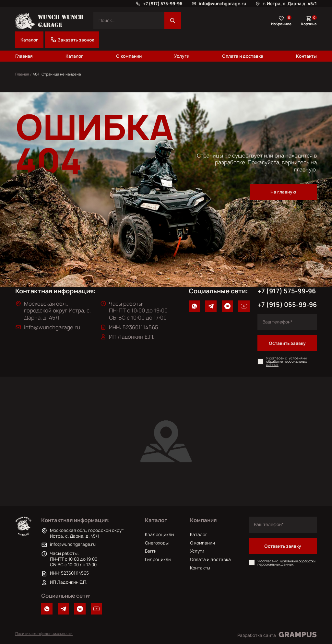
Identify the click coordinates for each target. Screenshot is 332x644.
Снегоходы (157, 543)
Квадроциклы (160, 534)
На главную (283, 192)
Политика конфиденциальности (44, 633)
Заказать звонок (72, 40)
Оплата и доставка (243, 56)
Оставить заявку (287, 343)
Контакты (306, 56)
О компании (129, 56)
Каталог (29, 40)
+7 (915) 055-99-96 (287, 305)
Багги (151, 551)
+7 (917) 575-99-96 (287, 291)
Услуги (182, 56)
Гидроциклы (158, 559)
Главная (24, 56)
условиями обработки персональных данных (287, 361)
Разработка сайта (277, 635)
